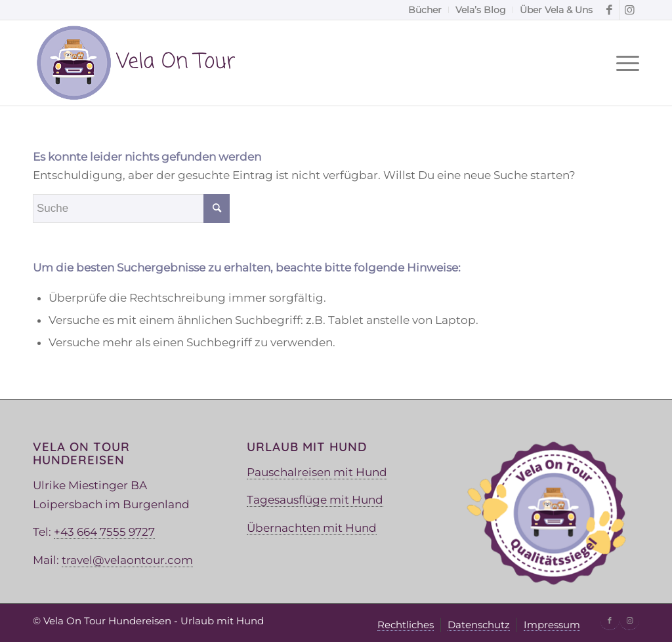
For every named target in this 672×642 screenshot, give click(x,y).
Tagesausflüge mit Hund (315, 500)
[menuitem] (425, 10)
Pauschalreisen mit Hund (317, 472)
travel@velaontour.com (127, 560)
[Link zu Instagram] (629, 10)
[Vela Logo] (135, 63)
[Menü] (623, 63)
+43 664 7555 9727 (104, 532)
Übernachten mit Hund (312, 528)
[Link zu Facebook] (609, 10)
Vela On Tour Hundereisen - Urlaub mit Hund (154, 621)
